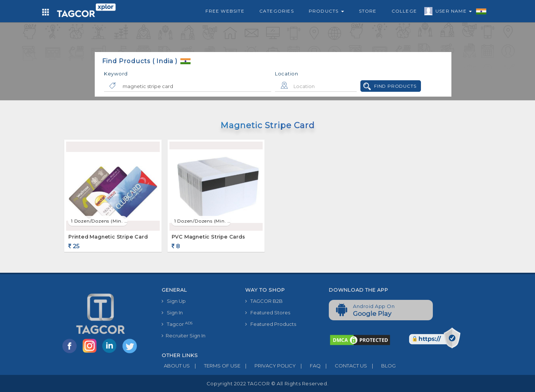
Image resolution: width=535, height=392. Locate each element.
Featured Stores (268, 312)
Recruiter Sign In (184, 336)
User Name (452, 12)
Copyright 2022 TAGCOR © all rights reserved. (267, 383)
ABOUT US (176, 366)
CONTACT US (344, 366)
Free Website (225, 11)
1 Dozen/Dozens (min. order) (99, 221)
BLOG (381, 366)
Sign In (172, 312)
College (404, 11)
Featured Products (271, 324)
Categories (277, 11)
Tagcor (177, 324)
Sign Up (174, 301)
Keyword (116, 74)
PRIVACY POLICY (268, 366)
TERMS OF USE (215, 366)
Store (368, 11)
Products (326, 11)
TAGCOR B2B (264, 301)
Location (287, 74)
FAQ (308, 366)
